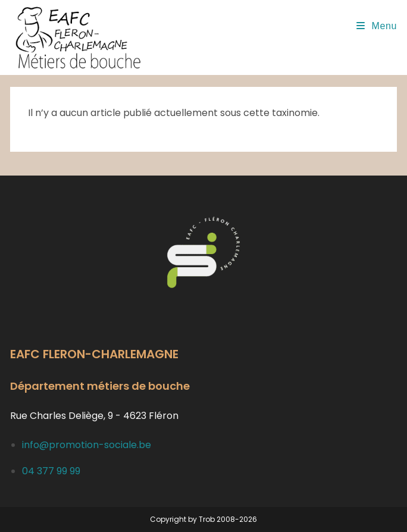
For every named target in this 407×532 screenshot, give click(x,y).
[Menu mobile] (377, 26)
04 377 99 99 (51, 471)
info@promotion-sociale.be (87, 445)
